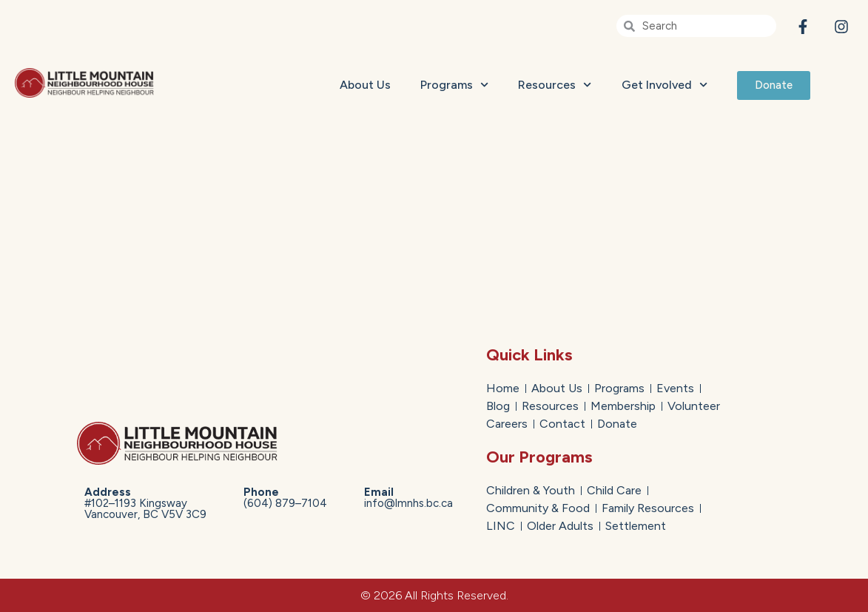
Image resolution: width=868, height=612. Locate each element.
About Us (365, 85)
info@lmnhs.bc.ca (408, 498)
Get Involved (665, 85)
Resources (555, 85)
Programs (454, 85)
